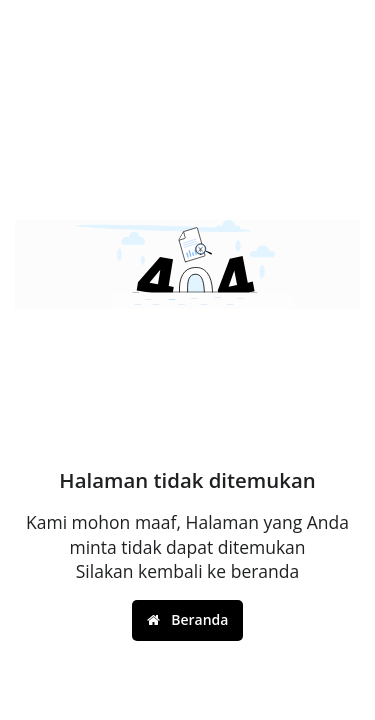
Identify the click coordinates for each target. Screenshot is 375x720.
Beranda (188, 619)
